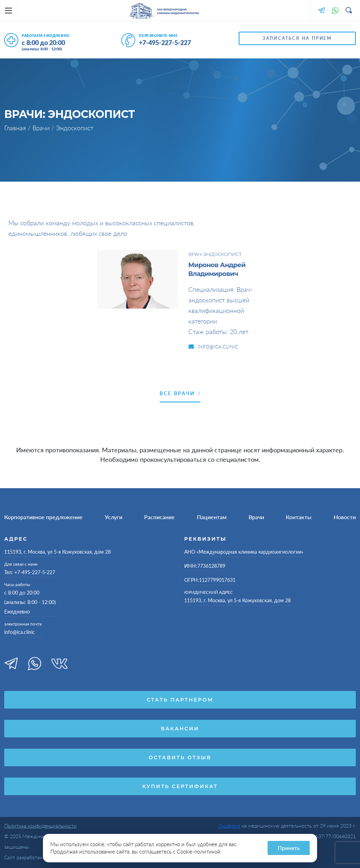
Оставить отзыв (180, 757)
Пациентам (212, 517)
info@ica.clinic (20, 632)
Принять (289, 848)
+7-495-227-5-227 (165, 43)
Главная (16, 128)
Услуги (114, 517)
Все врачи (180, 393)
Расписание (159, 517)
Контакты (299, 517)
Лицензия (229, 826)
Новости (345, 517)
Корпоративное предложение (43, 517)
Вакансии (180, 729)
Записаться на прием (297, 38)
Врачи (42, 128)
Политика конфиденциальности (40, 826)
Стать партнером (180, 700)
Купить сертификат (180, 786)
